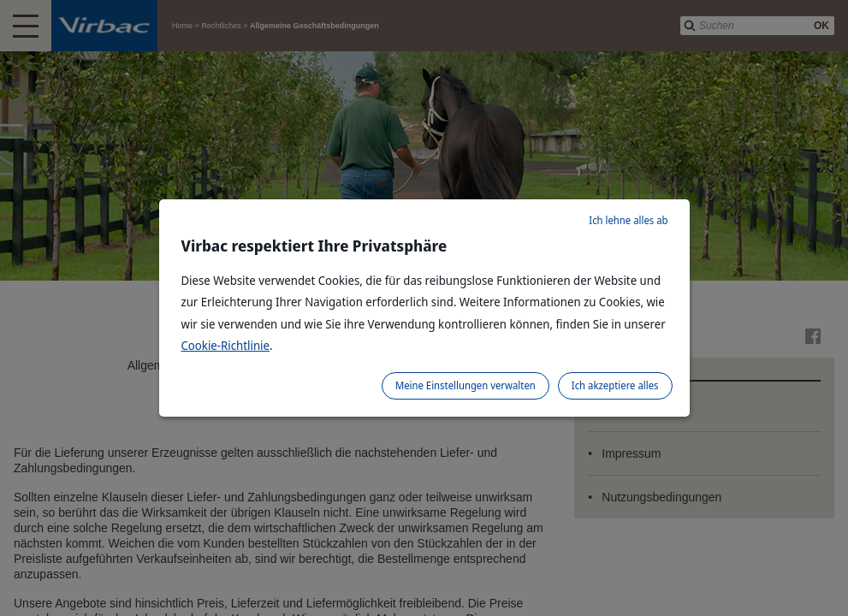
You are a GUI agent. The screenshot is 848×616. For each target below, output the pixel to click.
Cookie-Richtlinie (226, 345)
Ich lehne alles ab (628, 220)
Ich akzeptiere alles (615, 385)
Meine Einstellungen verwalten (466, 385)
